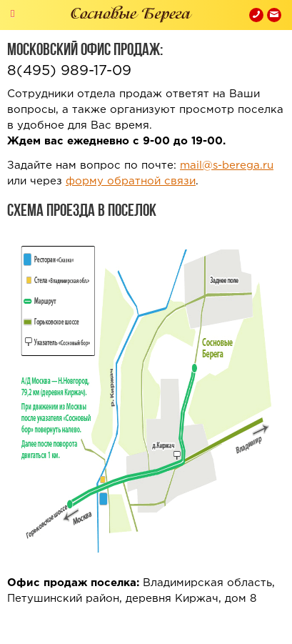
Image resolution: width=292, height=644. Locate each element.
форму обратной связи (131, 181)
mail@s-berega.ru (227, 165)
